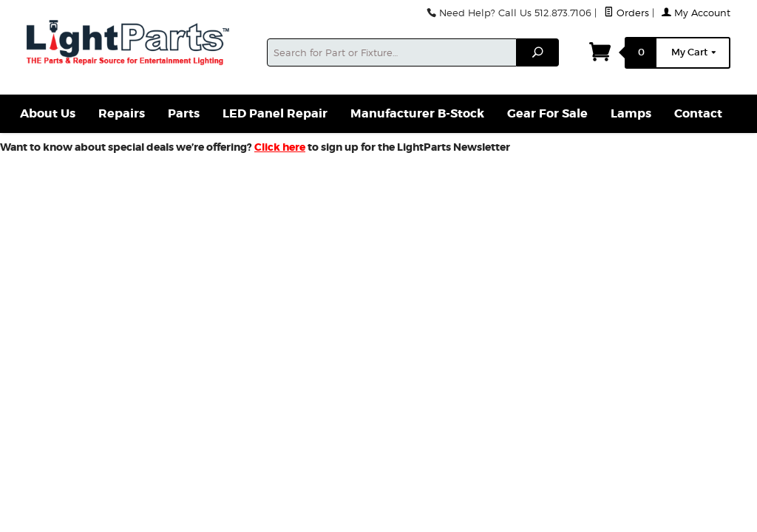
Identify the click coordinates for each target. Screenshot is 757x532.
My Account (696, 13)
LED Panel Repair (275, 113)
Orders (627, 13)
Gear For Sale (547, 113)
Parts (184, 113)
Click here (280, 147)
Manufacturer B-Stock (417, 113)
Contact (698, 113)
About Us (48, 113)
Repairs (122, 113)
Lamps (631, 113)
